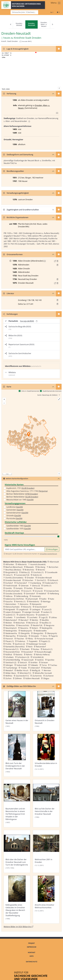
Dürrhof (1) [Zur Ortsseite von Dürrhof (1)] (41, 580)
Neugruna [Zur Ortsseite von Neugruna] (50, 625)
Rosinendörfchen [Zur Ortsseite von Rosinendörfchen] (13, 652)
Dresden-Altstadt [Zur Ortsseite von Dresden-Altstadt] (45, 578)
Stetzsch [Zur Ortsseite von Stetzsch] (23, 663)
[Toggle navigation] (56, 3)
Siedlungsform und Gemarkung (18, 155)
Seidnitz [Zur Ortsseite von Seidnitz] (40, 660)
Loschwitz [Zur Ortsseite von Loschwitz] (33, 617)
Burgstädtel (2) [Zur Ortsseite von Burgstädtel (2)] (12, 572)
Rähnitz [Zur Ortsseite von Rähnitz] (29, 655)
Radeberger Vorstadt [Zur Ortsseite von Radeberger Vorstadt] (37, 644)
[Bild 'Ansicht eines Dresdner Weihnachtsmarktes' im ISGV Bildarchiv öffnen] (46, 900)
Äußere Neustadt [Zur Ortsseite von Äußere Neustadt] (32, 678)
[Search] (24, 12)
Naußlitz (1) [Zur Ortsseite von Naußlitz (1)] (46, 623)
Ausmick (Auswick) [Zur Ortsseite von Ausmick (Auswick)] (38, 564)
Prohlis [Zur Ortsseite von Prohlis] (8, 644)
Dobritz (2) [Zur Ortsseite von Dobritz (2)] (37, 575)
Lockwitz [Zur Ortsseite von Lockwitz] (9, 617)
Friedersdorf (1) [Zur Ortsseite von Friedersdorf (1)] (51, 583)
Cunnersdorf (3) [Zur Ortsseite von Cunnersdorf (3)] (23, 575)
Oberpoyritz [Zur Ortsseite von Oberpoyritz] (52, 633)
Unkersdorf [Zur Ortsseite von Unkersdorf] (35, 668)
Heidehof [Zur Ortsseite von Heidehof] (42, 594)
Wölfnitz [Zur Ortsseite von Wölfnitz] (9, 676)
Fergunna (43, 491)
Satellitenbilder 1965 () (19, 526)
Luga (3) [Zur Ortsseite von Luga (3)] (44, 617)
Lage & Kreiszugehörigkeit (16, 49)
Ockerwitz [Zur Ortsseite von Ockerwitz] (23, 636)
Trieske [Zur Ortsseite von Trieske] (24, 668)
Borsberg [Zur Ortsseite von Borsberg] (41, 567)
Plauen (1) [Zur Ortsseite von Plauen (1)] (10, 641)
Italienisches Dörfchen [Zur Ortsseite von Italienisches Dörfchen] (15, 599)
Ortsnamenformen (13, 254)
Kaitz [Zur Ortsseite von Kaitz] (52, 599)
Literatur (9, 293)
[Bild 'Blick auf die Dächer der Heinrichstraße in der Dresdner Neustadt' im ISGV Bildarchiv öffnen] (46, 803)
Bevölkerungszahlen (13, 171)
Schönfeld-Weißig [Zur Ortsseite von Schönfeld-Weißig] (13, 660)
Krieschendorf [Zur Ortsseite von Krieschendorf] (41, 607)
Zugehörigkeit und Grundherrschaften (21, 210)
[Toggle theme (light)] (58, 12)
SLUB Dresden (28, 488)
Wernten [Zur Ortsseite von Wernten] (47, 670)
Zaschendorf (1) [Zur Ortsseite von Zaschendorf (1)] (22, 676)
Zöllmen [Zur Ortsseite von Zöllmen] (18, 678)
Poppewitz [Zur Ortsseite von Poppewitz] (33, 641)
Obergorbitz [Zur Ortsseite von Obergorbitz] (38, 633)
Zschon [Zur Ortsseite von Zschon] (8, 678)
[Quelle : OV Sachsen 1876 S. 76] (57, 283)
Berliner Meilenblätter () (22, 494)
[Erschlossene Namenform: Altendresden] (45, 261)
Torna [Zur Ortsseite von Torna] (44, 665)
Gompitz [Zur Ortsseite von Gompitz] (19, 588)
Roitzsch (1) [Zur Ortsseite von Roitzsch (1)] (48, 649)
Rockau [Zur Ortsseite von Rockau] (36, 649)
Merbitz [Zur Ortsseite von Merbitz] (35, 620)
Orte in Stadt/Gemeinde (30, 391)
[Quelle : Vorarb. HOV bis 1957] (57, 279)
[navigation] (31, 25)
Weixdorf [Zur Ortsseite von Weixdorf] (9, 670)
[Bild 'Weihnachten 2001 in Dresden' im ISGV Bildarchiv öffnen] (46, 851)
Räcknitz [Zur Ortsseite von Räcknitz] (19, 655)
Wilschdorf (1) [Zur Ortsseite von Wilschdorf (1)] (25, 673)
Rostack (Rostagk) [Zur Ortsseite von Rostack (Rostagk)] (44, 652)
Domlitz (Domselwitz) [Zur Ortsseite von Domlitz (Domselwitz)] (14, 578)
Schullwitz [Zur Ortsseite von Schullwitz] (10, 657)
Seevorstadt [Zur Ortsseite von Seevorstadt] (29, 660)
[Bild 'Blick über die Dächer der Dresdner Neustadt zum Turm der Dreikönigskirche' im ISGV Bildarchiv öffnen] (17, 851)
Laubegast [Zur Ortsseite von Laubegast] (36, 609)
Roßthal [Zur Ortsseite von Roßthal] (9, 655)
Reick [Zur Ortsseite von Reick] (30, 647)
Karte (7, 387)
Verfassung (10, 94)
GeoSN (30, 500)
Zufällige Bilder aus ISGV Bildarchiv (19, 686)
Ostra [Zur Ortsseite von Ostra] (45, 636)
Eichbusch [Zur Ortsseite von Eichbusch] (54, 580)
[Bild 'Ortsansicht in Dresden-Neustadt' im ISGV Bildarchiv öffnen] (46, 711)
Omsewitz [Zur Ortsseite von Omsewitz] (35, 636)
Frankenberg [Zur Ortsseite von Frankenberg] (36, 583)
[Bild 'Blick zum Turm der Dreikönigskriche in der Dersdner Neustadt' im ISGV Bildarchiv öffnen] (17, 755)
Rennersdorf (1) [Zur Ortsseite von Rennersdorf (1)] (12, 649)
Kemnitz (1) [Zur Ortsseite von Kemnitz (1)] (21, 602)
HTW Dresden (31, 494)
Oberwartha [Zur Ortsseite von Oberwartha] (10, 636)
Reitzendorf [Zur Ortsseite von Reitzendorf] (41, 647)
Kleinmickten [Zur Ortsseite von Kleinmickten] (11, 604)
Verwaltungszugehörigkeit (16, 193)
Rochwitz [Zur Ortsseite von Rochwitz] (26, 649)
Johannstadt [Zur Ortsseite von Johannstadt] (33, 599)
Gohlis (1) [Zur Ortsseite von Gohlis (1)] (47, 586)
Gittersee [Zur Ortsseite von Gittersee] (25, 586)
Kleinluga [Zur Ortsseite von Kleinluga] (47, 602)
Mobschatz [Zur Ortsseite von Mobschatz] (20, 623)
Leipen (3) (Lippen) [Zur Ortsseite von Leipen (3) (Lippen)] (13, 612)
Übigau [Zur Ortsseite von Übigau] (46, 678)
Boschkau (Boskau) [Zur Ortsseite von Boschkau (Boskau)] (13, 570)
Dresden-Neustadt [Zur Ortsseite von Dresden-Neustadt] (13, 580)
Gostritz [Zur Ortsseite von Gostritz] (39, 588)
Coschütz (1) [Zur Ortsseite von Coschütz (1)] (38, 572)
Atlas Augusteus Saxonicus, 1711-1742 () (27, 491)
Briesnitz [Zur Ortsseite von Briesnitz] (41, 570)
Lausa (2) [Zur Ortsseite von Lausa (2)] (48, 609)
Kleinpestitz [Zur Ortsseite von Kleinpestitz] (37, 604)
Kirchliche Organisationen (16, 217)
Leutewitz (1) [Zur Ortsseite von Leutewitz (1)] (43, 615)
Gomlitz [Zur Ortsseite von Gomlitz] (9, 588)
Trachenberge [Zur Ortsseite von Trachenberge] (11, 668)
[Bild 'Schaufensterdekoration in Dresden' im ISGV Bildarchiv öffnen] (46, 755)
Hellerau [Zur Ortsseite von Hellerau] (9, 596)
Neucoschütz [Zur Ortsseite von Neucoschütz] (24, 625)
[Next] (52, 25)
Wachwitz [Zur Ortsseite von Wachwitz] (47, 668)
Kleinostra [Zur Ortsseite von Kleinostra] (24, 604)
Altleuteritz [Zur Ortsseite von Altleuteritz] (22, 564)
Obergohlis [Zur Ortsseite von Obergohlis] (25, 633)
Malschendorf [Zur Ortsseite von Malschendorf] (11, 620)
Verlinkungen (10, 314)
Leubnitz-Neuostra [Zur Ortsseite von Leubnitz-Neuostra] (27, 615)
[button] (57, 261)
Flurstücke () (14, 518)
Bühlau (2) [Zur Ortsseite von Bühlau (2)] (25, 572)
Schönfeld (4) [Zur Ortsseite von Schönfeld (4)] (38, 657)
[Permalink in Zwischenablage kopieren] (37, 321)
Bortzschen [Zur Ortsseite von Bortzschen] (53, 567)
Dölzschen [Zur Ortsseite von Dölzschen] (29, 580)
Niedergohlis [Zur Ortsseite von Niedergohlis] (47, 628)
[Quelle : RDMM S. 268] (57, 265)
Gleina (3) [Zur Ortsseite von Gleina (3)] (36, 586)
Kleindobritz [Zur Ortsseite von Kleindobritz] (34, 602)
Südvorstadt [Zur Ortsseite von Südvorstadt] (22, 665)
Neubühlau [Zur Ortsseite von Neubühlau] (10, 625)
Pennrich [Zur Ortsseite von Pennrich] (9, 639)
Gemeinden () (15, 510)
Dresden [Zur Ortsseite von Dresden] (30, 578)
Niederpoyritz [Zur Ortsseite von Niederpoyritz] (26, 631)
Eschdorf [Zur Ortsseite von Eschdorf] (9, 583)
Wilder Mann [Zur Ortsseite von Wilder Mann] (11, 673)
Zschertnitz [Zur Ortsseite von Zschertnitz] (37, 676)
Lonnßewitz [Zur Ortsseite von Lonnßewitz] (21, 617)
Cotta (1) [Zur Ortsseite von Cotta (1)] (9, 575)
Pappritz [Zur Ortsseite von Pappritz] (54, 636)
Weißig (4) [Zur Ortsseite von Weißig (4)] (36, 670)
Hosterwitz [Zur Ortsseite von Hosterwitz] (36, 596)
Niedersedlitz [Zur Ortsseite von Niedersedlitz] (41, 631)
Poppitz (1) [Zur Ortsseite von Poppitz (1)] (46, 641)
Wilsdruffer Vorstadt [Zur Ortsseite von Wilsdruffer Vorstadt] (43, 673)
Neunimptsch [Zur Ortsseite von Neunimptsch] (11, 628)
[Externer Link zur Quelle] (55, 261)
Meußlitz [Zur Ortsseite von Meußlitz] (45, 620)
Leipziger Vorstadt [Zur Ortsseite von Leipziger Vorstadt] (32, 612)
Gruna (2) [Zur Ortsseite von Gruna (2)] (39, 591)
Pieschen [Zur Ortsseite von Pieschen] (20, 639)
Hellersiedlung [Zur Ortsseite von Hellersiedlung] (22, 596)
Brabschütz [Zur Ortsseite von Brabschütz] (29, 570)
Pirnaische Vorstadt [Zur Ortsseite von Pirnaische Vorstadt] (45, 639)
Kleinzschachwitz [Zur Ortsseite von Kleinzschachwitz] (13, 607)
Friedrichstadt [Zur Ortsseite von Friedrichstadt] (11, 586)
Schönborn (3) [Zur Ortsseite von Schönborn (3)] (23, 657)
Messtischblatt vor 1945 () (20, 500)
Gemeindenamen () (17, 513)
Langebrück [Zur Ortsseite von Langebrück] (23, 609)
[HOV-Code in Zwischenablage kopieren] (21, 41)
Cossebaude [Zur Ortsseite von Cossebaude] (52, 572)
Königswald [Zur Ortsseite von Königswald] (10, 609)
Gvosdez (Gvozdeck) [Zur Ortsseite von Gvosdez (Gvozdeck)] (14, 594)
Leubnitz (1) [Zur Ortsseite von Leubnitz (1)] (10, 615)
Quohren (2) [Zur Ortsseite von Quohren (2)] (20, 644)
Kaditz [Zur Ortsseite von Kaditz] (44, 599)
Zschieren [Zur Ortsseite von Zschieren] (49, 676)
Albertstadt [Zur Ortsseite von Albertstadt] (54, 562)
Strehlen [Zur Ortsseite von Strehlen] (34, 663)
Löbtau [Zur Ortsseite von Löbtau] (54, 617)
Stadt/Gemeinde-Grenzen (52, 391)
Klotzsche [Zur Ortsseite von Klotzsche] (27, 607)
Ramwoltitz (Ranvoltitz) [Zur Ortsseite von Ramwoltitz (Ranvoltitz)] (15, 647)
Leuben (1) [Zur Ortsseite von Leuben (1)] (47, 612)
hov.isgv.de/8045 (27, 321)
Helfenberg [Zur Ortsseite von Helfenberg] (54, 594)
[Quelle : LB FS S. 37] (57, 261)
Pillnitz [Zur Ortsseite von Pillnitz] (30, 639)
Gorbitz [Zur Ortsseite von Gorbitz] (29, 588)
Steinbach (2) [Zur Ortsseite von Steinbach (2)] (11, 663)
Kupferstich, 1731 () (20, 488)
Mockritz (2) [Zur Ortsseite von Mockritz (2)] (33, 623)
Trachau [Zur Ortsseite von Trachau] (54, 665)
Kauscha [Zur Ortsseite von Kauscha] (9, 602)
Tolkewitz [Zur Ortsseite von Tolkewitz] (34, 665)
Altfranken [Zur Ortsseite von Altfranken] (10, 564)
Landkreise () (15, 507)
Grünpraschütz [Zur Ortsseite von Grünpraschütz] (53, 591)
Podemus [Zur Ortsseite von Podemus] (21, 641)
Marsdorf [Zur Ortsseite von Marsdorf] (24, 620)
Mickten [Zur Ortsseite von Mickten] (9, 623)
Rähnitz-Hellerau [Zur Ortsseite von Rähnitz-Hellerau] (43, 655)
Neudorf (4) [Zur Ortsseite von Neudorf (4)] (38, 625)
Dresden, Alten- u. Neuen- (44, 24)
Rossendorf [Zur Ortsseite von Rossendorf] (28, 652)
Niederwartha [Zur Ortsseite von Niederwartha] (11, 633)
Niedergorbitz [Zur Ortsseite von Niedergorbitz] (11, 631)
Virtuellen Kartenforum (48, 554)
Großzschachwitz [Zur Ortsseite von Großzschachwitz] (13, 591)
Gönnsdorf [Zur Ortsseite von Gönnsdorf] (30, 594)
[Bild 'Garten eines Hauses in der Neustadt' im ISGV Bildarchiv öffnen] (17, 711)
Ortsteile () (14, 516)
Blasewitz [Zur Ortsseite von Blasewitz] (30, 567)
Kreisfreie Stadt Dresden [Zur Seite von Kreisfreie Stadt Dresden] (28, 38)
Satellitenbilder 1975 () (19, 529)
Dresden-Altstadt (19, 24)
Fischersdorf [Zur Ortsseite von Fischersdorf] (22, 583)
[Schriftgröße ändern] (52, 12)
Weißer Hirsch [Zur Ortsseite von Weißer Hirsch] (22, 670)
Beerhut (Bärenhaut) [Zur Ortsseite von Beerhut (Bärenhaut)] (14, 567)
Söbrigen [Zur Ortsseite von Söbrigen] (9, 665)
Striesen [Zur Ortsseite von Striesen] (45, 663)
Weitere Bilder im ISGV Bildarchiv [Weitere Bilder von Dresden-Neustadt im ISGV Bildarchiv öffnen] (18, 927)
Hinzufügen (52, 549)
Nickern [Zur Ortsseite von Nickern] (35, 628)
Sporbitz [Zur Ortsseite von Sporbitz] (51, 660)
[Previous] (11, 25)
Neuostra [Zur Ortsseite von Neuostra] (24, 628)
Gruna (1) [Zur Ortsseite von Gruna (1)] (27, 591)
